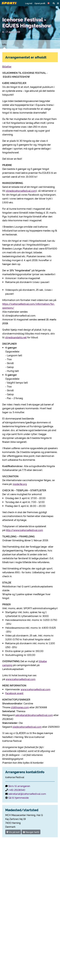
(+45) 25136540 (17, 790)
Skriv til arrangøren (19, 786)
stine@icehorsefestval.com (21, 191)
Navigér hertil (31, 832)
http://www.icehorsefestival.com (24, 530)
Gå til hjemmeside (18, 798)
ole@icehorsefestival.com (27, 727)
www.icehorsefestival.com (21, 679)
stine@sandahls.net (16, 337)
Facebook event (14, 693)
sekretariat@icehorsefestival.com (34, 715)
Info (4, 44)
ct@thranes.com (20, 707)
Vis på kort (13, 832)
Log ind (29, 3)
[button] (49, 3)
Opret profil (40, 3)
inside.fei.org (20, 484)
